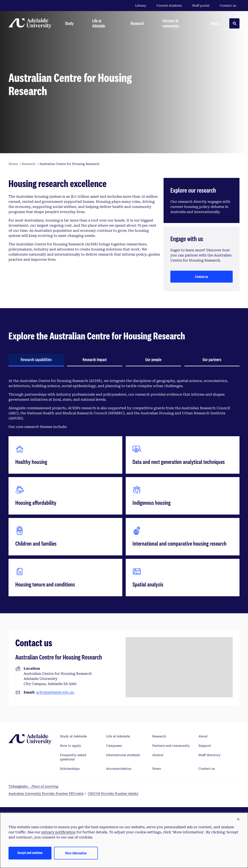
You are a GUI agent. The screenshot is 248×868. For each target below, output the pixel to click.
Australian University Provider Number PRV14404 (46, 794)
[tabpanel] (124, 487)
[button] (238, 819)
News (157, 769)
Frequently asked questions (73, 757)
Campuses (114, 746)
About (203, 736)
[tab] (36, 360)
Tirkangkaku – (33, 786)
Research (159, 736)
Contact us (228, 6)
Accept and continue (30, 853)
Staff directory (210, 755)
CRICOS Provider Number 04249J (113, 794)
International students (123, 755)
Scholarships (70, 769)
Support (205, 746)
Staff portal (201, 6)
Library (141, 6)
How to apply (71, 746)
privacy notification (58, 832)
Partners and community (171, 746)
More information (76, 853)
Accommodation (119, 769)
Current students (169, 6)
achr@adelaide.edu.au (55, 692)
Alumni (158, 755)
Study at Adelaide (73, 736)
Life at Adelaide (118, 736)
